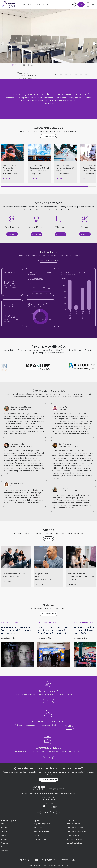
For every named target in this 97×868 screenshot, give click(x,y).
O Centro (5, 843)
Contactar (5, 851)
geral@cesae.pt (51, 799)
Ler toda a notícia (9, 638)
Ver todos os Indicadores (49, 260)
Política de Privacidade (74, 828)
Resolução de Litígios (74, 843)
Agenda (4, 835)
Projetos (4, 828)
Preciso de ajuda (49, 104)
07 (87, 74)
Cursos (81, 4)
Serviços (4, 831)
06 (82, 74)
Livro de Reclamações (74, 839)
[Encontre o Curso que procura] (46, 4)
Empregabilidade (40, 839)
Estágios (37, 835)
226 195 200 (52, 797)
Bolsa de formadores (41, 831)
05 (77, 74)
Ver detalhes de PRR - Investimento (31, 78)
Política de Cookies (73, 824)
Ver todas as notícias (48, 614)
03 (67, 74)
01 (57, 74)
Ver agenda (48, 538)
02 (62, 74)
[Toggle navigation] (93, 4)
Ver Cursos (12, 234)
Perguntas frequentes (42, 824)
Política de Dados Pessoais (76, 831)
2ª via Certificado (40, 828)
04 (72, 74)
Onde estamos (7, 847)
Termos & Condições (74, 835)
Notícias (4, 839)
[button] (94, 44)
